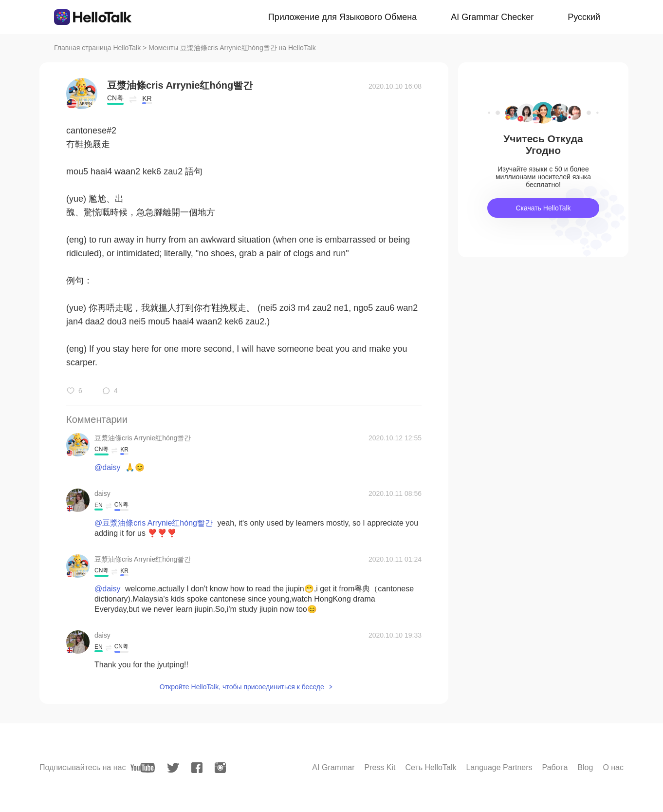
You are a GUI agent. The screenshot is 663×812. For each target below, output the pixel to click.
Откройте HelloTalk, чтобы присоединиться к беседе (242, 687)
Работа (555, 767)
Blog (585, 767)
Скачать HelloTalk (543, 208)
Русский (584, 17)
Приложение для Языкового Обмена (342, 17)
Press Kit (380, 767)
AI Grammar (333, 767)
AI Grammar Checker (492, 17)
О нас (613, 767)
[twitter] (173, 768)
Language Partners (499, 767)
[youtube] (143, 768)
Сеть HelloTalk (431, 767)
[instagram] (220, 768)
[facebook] (197, 768)
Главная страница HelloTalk (97, 48)
